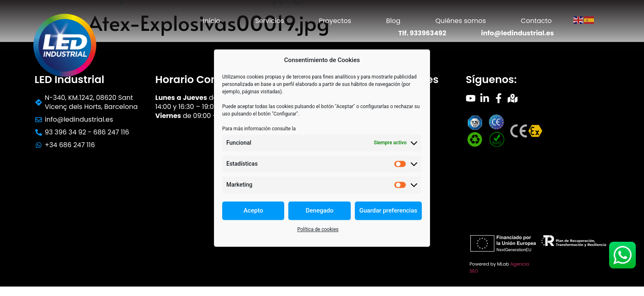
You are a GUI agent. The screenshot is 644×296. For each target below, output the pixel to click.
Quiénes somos (461, 21)
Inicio (212, 21)
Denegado (320, 210)
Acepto (253, 210)
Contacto (536, 21)
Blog (393, 21)
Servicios (269, 21)
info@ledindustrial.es (517, 33)
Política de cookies (318, 229)
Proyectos (335, 21)
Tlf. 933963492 (422, 33)
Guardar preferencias (388, 210)
